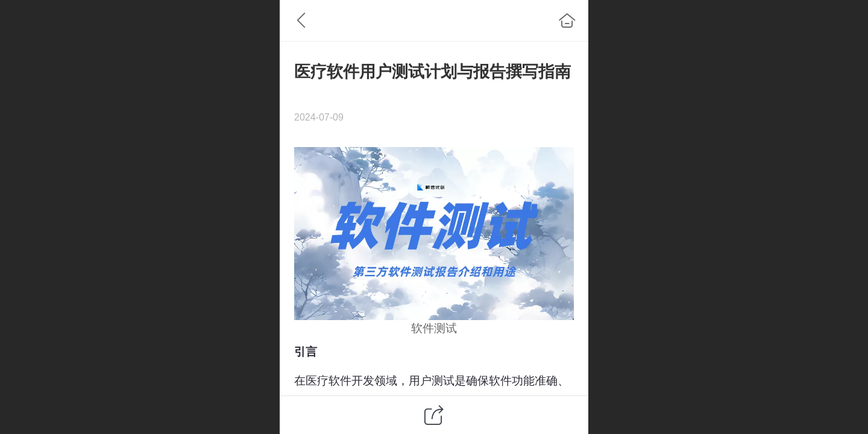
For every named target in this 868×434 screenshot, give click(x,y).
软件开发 (351, 381)
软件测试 (434, 328)
